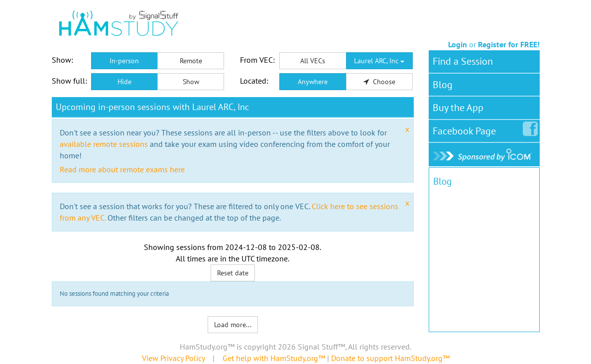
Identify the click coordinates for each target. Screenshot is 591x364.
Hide (124, 82)
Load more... (233, 325)
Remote (191, 61)
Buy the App (458, 108)
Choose (379, 82)
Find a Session (463, 61)
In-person (124, 61)
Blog (443, 85)
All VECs (313, 61)
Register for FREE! (509, 44)
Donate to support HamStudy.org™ (390, 358)
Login (458, 44)
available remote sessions (104, 144)
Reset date (233, 273)
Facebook (466, 129)
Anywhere (313, 82)
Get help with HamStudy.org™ (274, 358)
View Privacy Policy (173, 358)
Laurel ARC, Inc (379, 61)
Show (191, 82)
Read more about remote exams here (122, 169)
